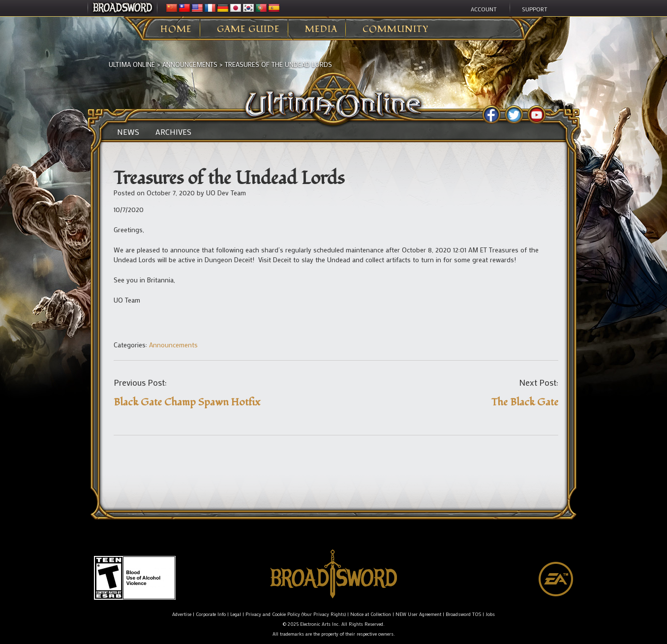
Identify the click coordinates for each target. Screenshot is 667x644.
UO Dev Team (226, 193)
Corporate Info (211, 614)
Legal (236, 614)
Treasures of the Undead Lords (278, 64)
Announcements (190, 64)
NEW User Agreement (418, 614)
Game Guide (248, 30)
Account (484, 9)
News (128, 132)
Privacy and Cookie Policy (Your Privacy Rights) (296, 614)
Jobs (490, 614)
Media (321, 30)
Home (176, 30)
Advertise (182, 614)
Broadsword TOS (463, 614)
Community (395, 30)
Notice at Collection (371, 614)
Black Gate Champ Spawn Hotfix (187, 402)
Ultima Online (132, 64)
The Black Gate (525, 402)
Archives (173, 132)
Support (535, 9)
